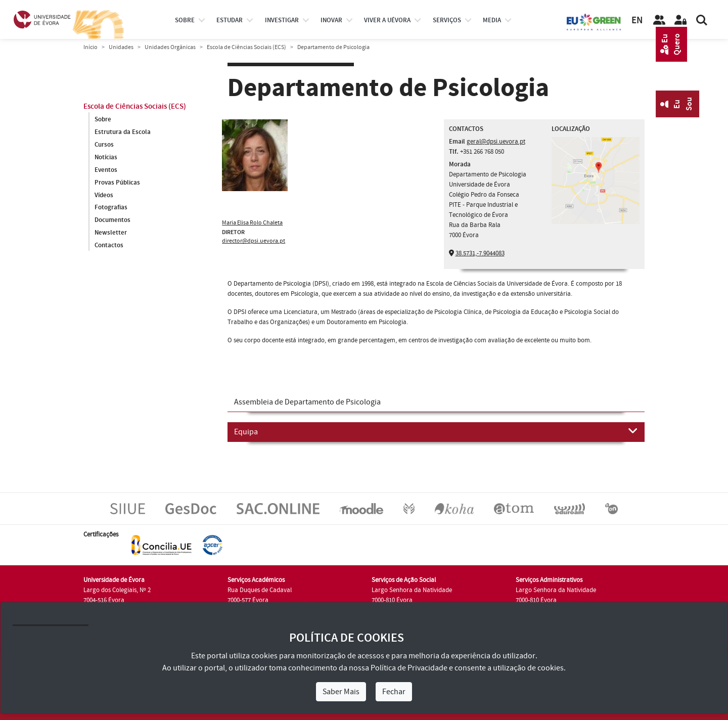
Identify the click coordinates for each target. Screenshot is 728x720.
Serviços (447, 20)
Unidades (121, 47)
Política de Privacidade (409, 668)
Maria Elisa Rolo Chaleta (252, 223)
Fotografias (111, 208)
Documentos (112, 220)
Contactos (109, 246)
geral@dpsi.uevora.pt (496, 142)
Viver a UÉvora (387, 20)
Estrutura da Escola (123, 132)
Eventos (106, 170)
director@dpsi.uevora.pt (254, 241)
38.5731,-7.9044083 (480, 253)
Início (90, 47)
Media (492, 20)
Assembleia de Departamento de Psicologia (307, 402)
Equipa (436, 431)
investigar (282, 20)
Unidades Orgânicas (170, 47)
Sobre (185, 20)
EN (637, 20)
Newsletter (111, 233)
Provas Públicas (117, 183)
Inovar (331, 20)
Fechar (394, 692)
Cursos (104, 145)
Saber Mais (341, 692)
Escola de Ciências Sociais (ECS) (246, 47)
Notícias (106, 157)
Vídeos (104, 195)
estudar (230, 20)
